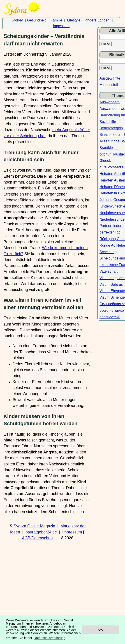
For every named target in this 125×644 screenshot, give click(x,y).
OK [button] (101, 630)
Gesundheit (36, 20)
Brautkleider (109, 148)
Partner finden (111, 226)
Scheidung (108, 252)
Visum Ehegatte (112, 291)
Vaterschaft (109, 271)
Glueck (105, 161)
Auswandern (110, 102)
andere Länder (98, 20)
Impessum (61, 26)
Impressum (72, 532)
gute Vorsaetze (112, 167)
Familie (56, 20)
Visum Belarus (111, 284)
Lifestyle (74, 20)
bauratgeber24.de (41, 532)
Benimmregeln (111, 128)
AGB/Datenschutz (38, 538)
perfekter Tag (110, 232)
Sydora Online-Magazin (34, 526)
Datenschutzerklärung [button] (50, 638)
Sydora (17, 20)
